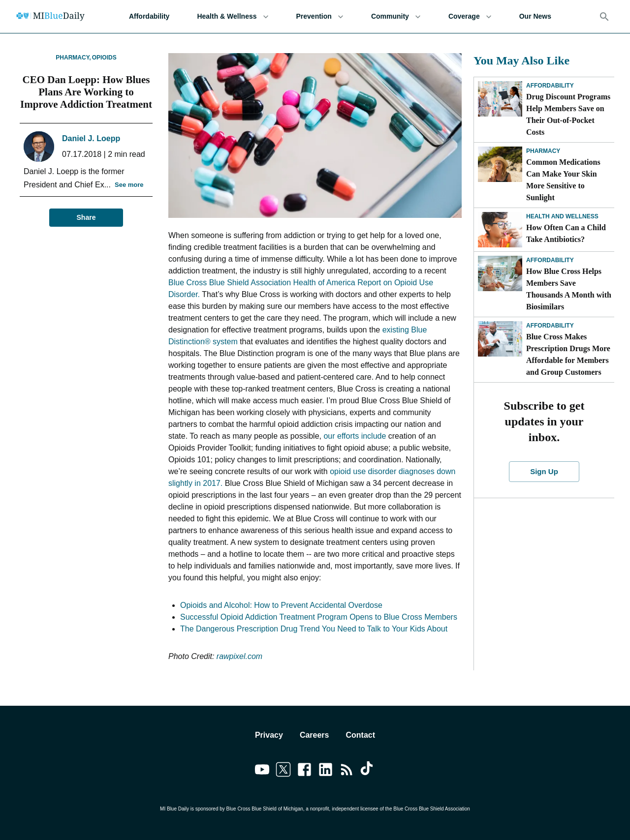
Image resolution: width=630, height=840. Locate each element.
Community (396, 16)
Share (86, 218)
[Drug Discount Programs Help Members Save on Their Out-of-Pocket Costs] (500, 99)
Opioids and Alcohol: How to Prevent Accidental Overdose (281, 605)
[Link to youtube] (262, 771)
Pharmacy (543, 151)
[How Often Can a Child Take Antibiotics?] (500, 230)
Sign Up (544, 472)
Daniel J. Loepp (91, 138)
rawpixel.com (239, 656)
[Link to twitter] (283, 771)
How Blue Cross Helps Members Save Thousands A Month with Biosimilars (569, 289)
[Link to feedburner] (347, 771)
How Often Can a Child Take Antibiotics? (566, 233)
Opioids (104, 58)
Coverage (470, 16)
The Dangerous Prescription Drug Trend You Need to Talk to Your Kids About (314, 629)
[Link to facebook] (304, 771)
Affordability (149, 16)
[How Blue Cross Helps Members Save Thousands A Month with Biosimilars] (500, 273)
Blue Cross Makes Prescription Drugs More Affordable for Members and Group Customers (568, 354)
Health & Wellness (233, 16)
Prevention (320, 16)
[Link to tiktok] (368, 771)
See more (129, 185)
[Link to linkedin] (326, 771)
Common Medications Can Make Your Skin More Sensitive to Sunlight (563, 180)
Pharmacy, (73, 58)
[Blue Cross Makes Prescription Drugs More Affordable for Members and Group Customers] (500, 339)
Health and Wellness (562, 216)
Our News (535, 16)
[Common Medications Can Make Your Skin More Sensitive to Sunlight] (500, 164)
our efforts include (355, 436)
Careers (315, 735)
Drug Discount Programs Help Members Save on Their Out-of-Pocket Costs (568, 114)
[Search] (604, 17)
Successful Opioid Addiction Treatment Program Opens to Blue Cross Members (319, 617)
